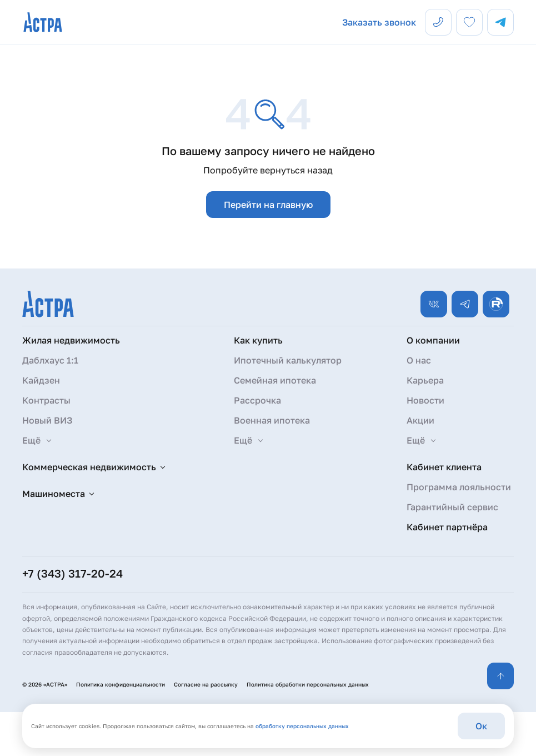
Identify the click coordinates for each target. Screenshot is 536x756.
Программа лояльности (459, 487)
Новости (425, 400)
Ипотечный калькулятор (288, 360)
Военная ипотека (272, 420)
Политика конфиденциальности (121, 684)
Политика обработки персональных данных (308, 684)
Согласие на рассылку (206, 684)
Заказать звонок (379, 22)
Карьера (425, 380)
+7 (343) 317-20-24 (72, 573)
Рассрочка (257, 400)
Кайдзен (41, 380)
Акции (420, 420)
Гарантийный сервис (452, 507)
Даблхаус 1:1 (50, 360)
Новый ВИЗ (47, 420)
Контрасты (46, 400)
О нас (419, 360)
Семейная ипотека (275, 380)
